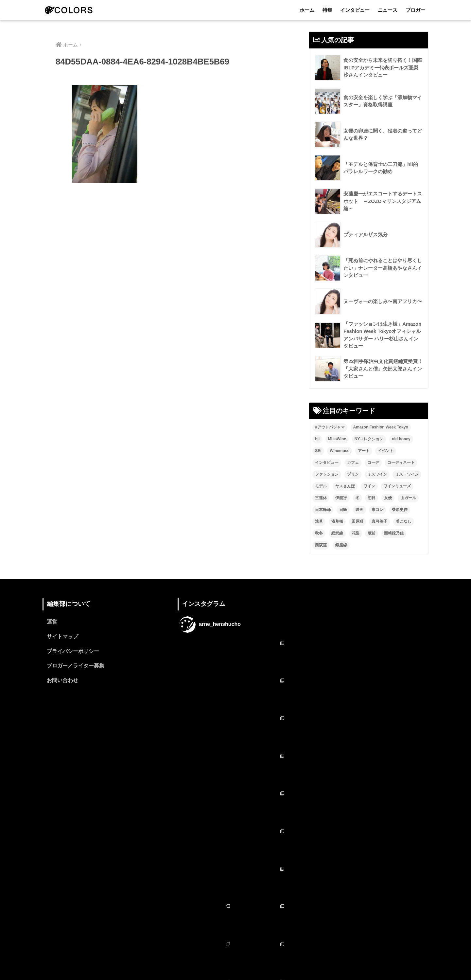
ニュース (388, 10)
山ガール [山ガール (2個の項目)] (408, 498)
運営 (52, 622)
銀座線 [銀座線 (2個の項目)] (341, 545)
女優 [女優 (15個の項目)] (388, 498)
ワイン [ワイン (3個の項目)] (369, 486)
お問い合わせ (62, 681)
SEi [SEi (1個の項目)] (318, 451)
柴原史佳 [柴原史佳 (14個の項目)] (400, 510)
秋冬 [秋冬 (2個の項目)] (319, 534)
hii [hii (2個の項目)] (317, 439)
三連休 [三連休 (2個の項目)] (321, 498)
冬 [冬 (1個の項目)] (358, 498)
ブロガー (415, 10)
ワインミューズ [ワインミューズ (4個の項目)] (397, 486)
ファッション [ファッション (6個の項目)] (327, 475)
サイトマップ (62, 637)
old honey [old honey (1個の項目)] (401, 439)
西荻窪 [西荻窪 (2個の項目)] (321, 545)
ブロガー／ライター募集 (76, 667)
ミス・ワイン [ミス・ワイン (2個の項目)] (407, 475)
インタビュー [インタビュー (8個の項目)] (327, 463)
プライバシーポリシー (73, 652)
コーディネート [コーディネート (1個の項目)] (401, 463)
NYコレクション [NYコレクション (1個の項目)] (369, 439)
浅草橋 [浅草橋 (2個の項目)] (337, 522)
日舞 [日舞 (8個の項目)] (343, 510)
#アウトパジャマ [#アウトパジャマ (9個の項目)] (330, 427)
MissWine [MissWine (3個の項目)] (337, 439)
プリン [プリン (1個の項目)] (353, 475)
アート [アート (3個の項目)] (364, 451)
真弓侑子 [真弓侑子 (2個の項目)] (379, 522)
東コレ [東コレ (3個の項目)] (377, 510)
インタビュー (355, 10)
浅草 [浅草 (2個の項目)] (319, 522)
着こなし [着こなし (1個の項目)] (404, 522)
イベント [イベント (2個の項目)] (386, 451)
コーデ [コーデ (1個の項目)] (373, 463)
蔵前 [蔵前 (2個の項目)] (372, 534)
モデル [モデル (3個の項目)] (321, 486)
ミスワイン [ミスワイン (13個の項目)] (377, 475)
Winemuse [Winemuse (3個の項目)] (340, 451)
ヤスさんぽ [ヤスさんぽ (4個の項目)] (345, 486)
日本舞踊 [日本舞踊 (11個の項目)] (323, 510)
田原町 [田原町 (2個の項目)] (358, 522)
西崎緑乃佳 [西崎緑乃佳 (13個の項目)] (394, 534)
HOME (236, 947)
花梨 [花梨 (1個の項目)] (356, 534)
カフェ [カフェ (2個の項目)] (353, 463)
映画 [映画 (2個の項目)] (359, 510)
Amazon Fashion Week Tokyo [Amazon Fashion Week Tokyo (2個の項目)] (381, 427)
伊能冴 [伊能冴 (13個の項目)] (341, 498)
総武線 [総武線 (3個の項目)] (337, 534)
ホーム (307, 10)
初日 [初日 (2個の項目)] (372, 498)
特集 (327, 10)
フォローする (236, 910)
